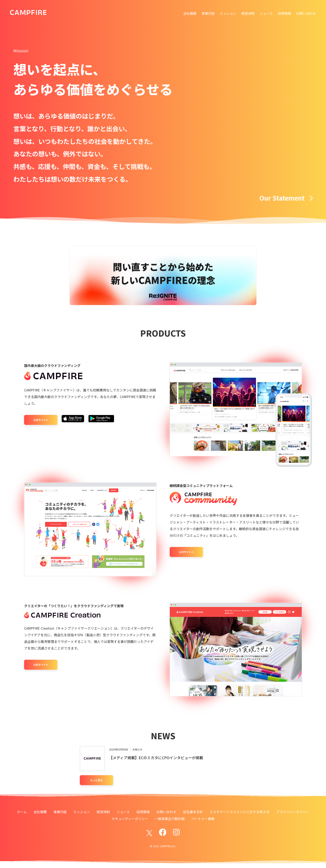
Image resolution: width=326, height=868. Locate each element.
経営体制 (248, 13)
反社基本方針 (193, 812)
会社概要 (190, 13)
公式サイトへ (41, 420)
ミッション (228, 13)
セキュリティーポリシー (130, 818)
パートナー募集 (203, 818)
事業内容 (208, 13)
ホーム (22, 812)
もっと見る (96, 780)
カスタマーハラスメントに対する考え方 (240, 812)
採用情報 (284, 13)
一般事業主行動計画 (170, 818)
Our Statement (286, 198)
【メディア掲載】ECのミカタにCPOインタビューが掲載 (156, 758)
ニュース (266, 13)
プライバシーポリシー (293, 812)
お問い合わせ (306, 13)
